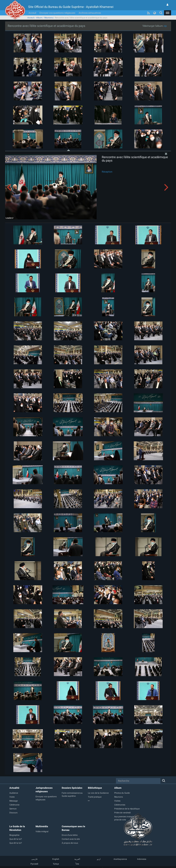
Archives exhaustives (90, 13)
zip (165, 26)
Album (39, 18)
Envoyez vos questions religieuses (57, 13)
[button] (167, 13)
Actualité (14, 788)
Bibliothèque (95, 788)
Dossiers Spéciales (72, 788)
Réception (107, 172)
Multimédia (42, 826)
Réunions (49, 18)
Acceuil (32, 13)
